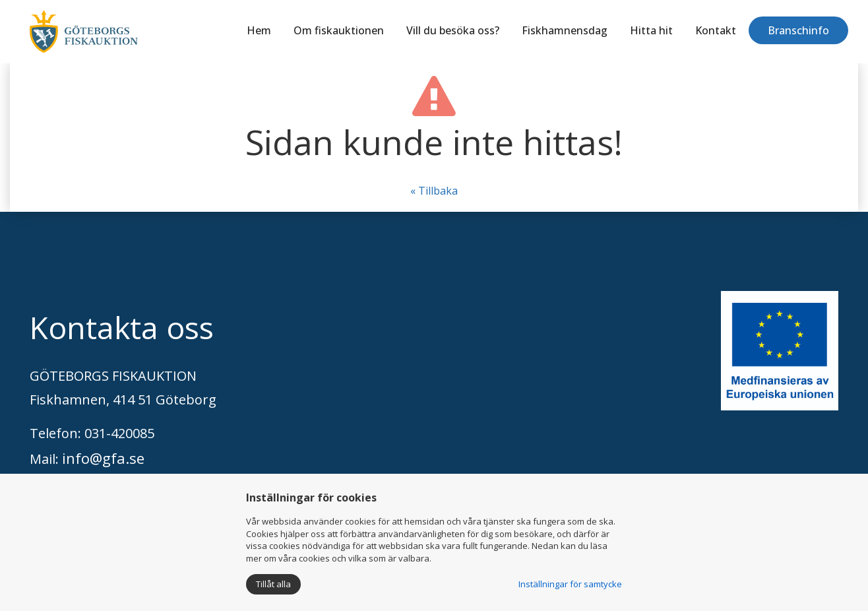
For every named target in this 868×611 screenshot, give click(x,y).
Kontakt (716, 30)
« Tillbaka (434, 191)
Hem (259, 30)
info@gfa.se (103, 458)
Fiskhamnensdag (565, 30)
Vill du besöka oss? (453, 30)
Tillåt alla (273, 584)
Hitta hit (651, 30)
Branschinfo (798, 30)
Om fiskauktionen (339, 30)
